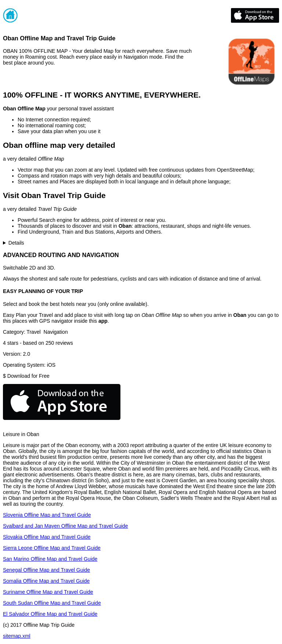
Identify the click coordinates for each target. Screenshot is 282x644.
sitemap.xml (17, 636)
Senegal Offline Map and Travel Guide (46, 570)
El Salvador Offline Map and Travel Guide (50, 614)
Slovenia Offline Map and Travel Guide (47, 515)
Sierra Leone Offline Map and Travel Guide (52, 548)
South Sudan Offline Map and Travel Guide (52, 603)
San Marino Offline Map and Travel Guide (50, 559)
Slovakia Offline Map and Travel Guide (47, 537)
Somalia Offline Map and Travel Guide (46, 581)
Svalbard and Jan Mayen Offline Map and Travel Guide (66, 526)
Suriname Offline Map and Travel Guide (48, 592)
